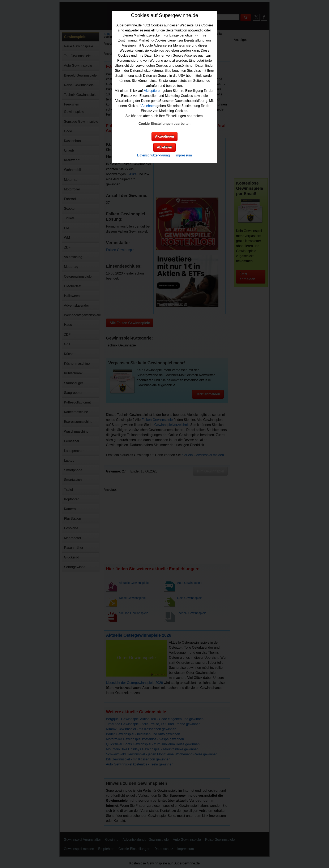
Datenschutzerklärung (153, 155)
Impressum (183, 155)
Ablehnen (149, 106)
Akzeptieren (153, 91)
